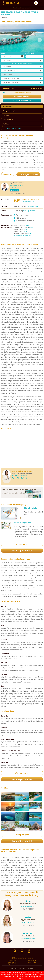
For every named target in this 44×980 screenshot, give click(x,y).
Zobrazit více (8, 174)
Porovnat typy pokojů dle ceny (23, 63)
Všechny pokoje (22, 544)
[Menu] (40, 3)
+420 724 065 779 (28, 925)
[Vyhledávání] (36, 3)
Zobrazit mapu (33, 206)
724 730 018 (21, 478)
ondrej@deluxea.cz (16, 185)
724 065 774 (16, 188)
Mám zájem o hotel (28, 174)
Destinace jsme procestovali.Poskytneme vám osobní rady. (22, 894)
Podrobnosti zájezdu (22, 96)
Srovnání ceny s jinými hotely (22, 100)
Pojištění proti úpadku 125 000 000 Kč (22, 958)
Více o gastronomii (30, 211)
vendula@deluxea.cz (28, 906)
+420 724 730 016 (28, 909)
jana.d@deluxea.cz (28, 922)
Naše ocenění (32, 960)
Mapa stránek (12, 962)
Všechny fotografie (22, 835)
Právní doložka (32, 962)
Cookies (32, 964)
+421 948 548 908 (28, 941)
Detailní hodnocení (28, 201)
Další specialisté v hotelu (22, 236)
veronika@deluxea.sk (28, 939)
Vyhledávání (12, 964)
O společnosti (12, 960)
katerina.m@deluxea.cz (20, 475)
